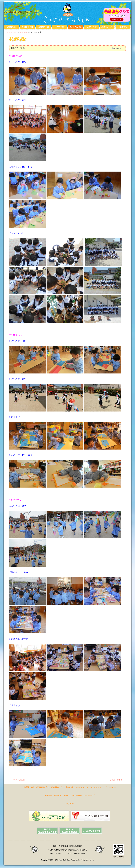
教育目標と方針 (28, 27)
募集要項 (123, 27)
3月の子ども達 (17, 780)
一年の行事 (60, 27)
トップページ (12, 32)
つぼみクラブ (91, 27)
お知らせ (23, 32)
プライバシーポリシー (72, 796)
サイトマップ (89, 796)
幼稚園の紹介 (12, 27)
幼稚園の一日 (44, 27)
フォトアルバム (75, 27)
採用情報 (58, 796)
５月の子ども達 (117, 780)
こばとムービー (107, 27)
